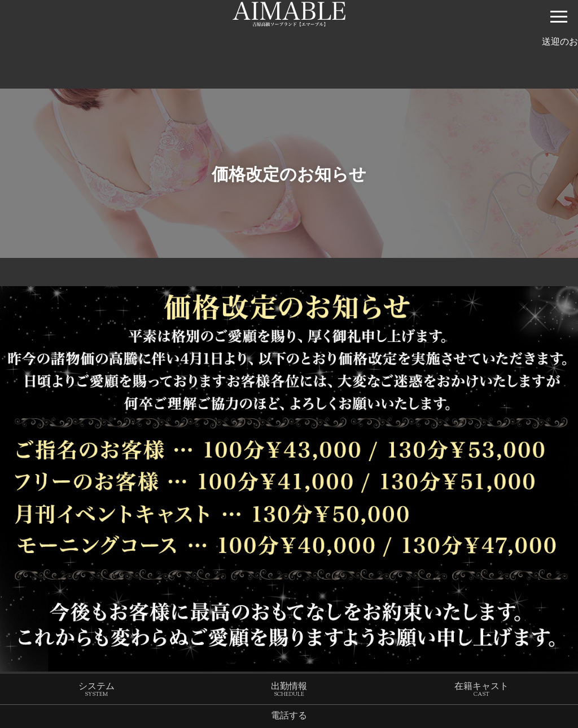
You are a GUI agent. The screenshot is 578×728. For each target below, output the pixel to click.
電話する (289, 717)
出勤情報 (289, 692)
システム (97, 692)
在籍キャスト (481, 692)
